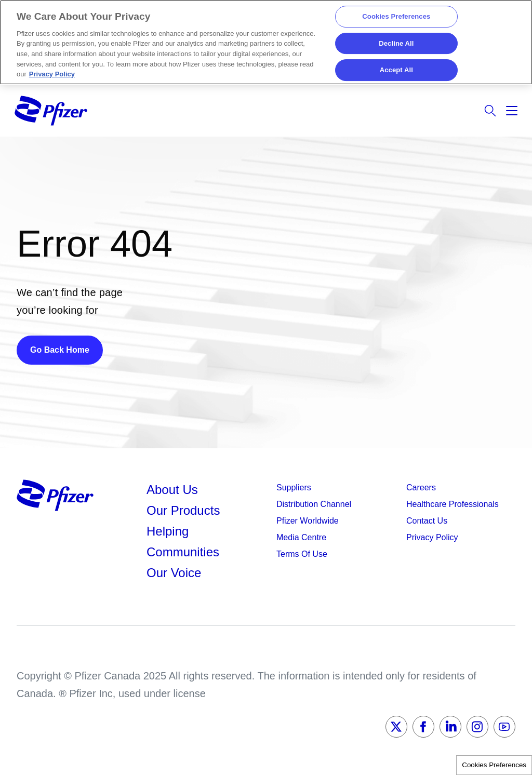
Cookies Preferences (494, 765)
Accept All (396, 70)
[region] (266, 42)
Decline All (396, 43)
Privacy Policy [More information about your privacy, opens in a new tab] (52, 74)
